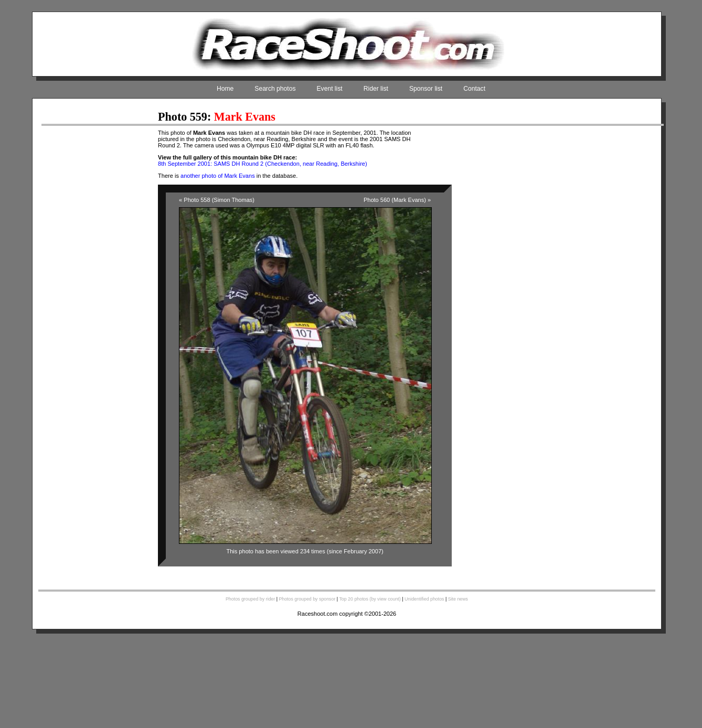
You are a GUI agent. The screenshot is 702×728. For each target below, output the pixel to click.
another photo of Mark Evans (218, 176)
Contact (474, 89)
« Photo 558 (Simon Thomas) (217, 200)
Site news (458, 599)
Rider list (376, 89)
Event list (330, 89)
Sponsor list (426, 89)
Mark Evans (245, 117)
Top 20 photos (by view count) (370, 599)
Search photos (275, 89)
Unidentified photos (424, 599)
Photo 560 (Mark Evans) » (397, 200)
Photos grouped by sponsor (307, 599)
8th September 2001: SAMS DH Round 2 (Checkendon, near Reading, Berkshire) (263, 164)
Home (225, 89)
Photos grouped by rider (250, 599)
